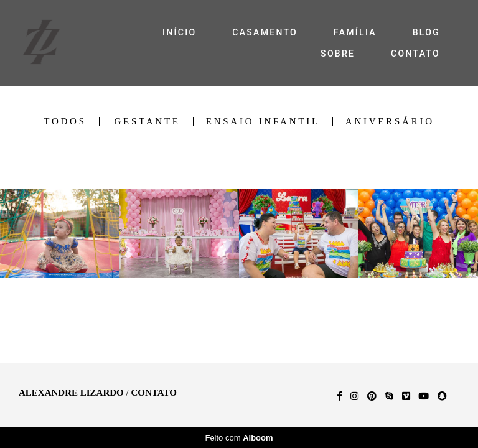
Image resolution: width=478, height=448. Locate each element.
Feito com (239, 438)
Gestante (147, 122)
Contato (153, 393)
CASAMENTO (265, 32)
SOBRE (338, 54)
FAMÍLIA (355, 32)
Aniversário (390, 122)
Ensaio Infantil (263, 122)
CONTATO (415, 54)
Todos (65, 122)
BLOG (426, 32)
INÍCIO (179, 32)
